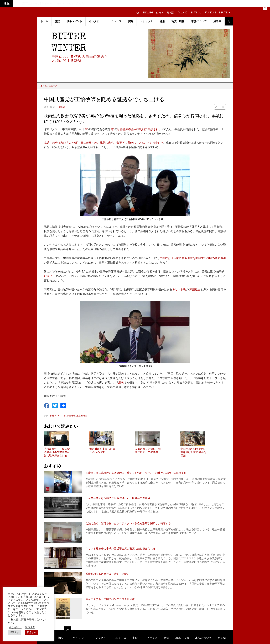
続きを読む (15, 627)
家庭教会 (195, 289)
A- (223, 107)
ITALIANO (182, 13)
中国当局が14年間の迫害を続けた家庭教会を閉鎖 (193, 454)
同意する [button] (32, 632)
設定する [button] (30, 627)
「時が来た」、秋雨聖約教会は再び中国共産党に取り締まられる (57, 454)
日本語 (170, 13)
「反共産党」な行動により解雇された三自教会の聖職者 (120, 500)
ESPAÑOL (196, 13)
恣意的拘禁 (82, 416)
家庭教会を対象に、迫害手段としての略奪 (148, 452)
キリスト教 (179, 289)
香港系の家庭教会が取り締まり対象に (109, 576)
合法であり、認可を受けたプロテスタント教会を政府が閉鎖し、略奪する (131, 526)
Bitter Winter (69, 43)
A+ (217, 107)
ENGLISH (148, 13)
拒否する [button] (14, 632)
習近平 (48, 276)
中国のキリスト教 (58, 416)
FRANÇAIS (210, 13)
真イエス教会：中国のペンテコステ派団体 (112, 601)
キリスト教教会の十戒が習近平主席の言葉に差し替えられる (123, 551)
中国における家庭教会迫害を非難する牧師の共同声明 (193, 258)
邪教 (121, 383)
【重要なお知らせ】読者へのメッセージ (42, 3)
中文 (137, 13)
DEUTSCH (225, 13)
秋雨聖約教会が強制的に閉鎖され (138, 129)
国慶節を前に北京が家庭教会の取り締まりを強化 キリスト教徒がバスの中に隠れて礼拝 (141, 475)
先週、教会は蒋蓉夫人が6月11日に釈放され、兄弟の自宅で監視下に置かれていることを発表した (104, 143)
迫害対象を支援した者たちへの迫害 (102, 452)
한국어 (160, 13)
